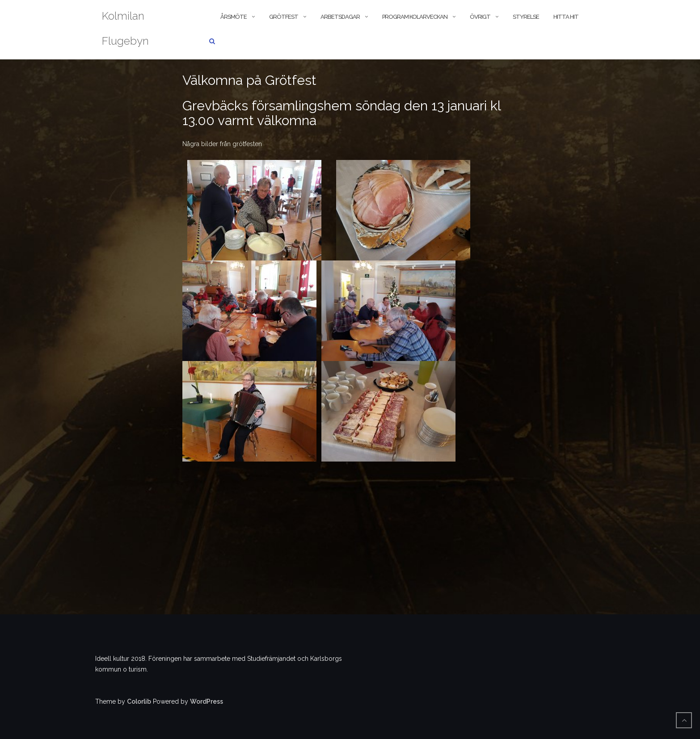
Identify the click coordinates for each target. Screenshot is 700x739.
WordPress (207, 701)
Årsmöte (234, 17)
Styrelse (526, 17)
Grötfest (284, 17)
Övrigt (480, 17)
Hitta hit (566, 17)
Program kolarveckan (415, 17)
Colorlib (139, 701)
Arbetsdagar (340, 17)
